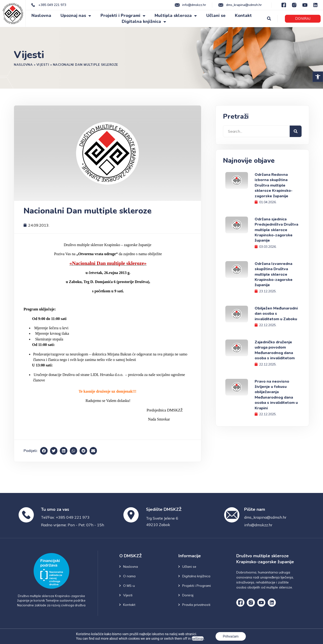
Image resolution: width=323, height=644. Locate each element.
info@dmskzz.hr (258, 525)
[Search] (296, 131)
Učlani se (216, 15)
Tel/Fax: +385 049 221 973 (65, 517)
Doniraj (188, 595)
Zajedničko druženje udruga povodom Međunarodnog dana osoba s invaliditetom (275, 350)
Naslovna (41, 15)
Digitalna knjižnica (144, 22)
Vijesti (43, 65)
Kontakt (243, 15)
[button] (318, 77)
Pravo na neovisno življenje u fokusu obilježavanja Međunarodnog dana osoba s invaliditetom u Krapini (276, 395)
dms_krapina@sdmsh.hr (265, 517)
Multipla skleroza (176, 16)
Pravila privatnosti (196, 605)
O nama (129, 576)
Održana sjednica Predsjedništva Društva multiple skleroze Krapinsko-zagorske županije (276, 230)
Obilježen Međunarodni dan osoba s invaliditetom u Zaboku (276, 314)
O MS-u (129, 586)
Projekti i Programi (123, 16)
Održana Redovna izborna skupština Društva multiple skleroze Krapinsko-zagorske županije (274, 185)
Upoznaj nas (76, 16)
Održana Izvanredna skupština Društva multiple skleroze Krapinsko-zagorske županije (274, 274)
